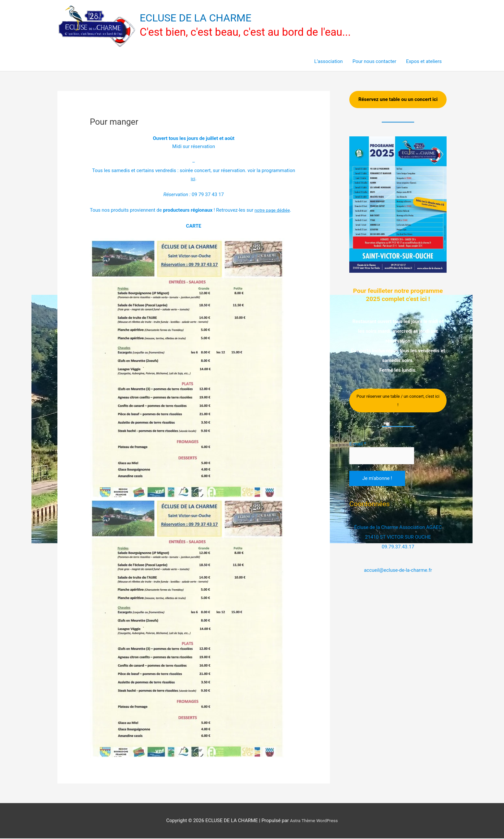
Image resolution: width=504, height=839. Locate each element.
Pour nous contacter (374, 62)
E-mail (358, 453)
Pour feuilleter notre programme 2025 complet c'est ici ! (398, 300)
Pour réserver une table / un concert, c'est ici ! (398, 410)
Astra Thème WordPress (314, 821)
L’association (329, 62)
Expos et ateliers (424, 62)
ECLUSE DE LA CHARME (201, 18)
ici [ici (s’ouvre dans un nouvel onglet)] (193, 180)
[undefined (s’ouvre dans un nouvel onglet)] (274, 211)
